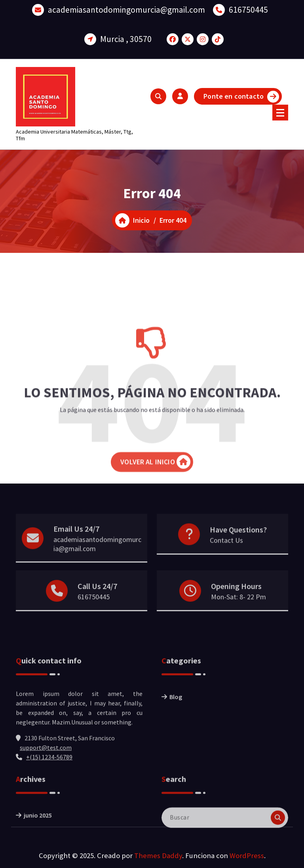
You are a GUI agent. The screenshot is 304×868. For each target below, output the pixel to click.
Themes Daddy (158, 856)
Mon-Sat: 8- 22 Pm (238, 608)
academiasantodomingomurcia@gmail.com (126, 9)
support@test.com (46, 778)
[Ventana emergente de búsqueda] (158, 96)
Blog (176, 727)
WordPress (247, 856)
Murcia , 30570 (126, 38)
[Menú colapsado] (280, 113)
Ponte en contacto (241, 97)
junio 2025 (38, 830)
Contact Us (226, 553)
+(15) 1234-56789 (49, 788)
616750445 (248, 9)
